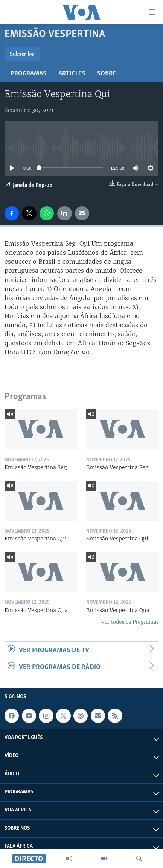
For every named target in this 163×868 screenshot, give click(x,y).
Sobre (107, 74)
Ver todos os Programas (130, 622)
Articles (72, 74)
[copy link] (64, 213)
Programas (28, 74)
